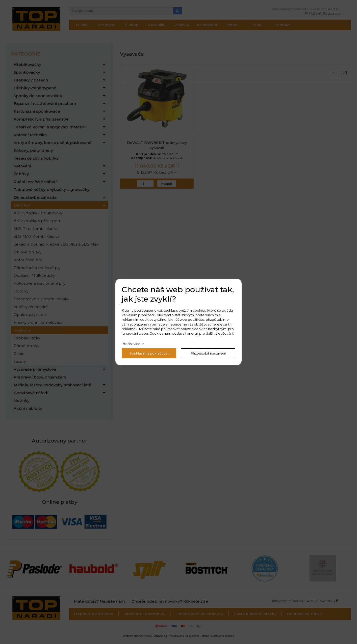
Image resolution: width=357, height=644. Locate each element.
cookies (199, 310)
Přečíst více (131, 344)
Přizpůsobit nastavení (208, 353)
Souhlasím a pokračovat (149, 353)
